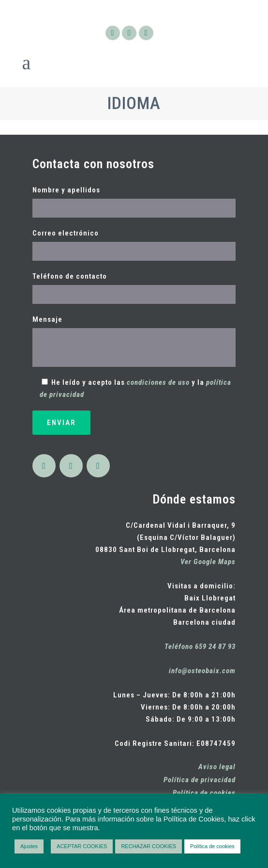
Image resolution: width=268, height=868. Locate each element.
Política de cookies (204, 793)
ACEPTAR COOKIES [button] (82, 846)
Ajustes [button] (29, 846)
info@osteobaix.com (202, 671)
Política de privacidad (200, 780)
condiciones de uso (158, 382)
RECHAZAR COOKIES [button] (149, 846)
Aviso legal (217, 767)
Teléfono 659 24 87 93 (200, 647)
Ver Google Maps (208, 562)
